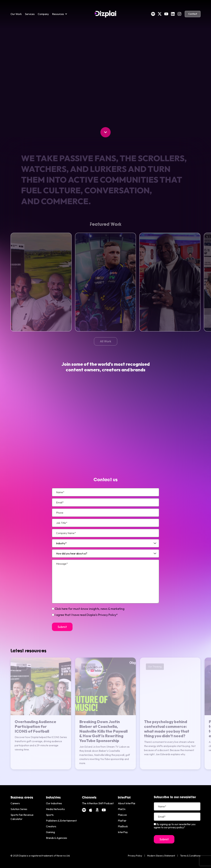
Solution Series (19, 809)
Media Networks (55, 809)
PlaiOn (122, 809)
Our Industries (54, 803)
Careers (15, 803)
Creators (51, 826)
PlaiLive (122, 815)
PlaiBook (123, 826)
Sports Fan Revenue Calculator (22, 817)
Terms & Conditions (190, 856)
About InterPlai (127, 803)
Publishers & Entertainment (61, 821)
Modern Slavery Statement (161, 856)
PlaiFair (122, 821)
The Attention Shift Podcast (98, 803)
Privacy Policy (135, 856)
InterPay (123, 832)
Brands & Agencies (57, 838)
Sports (50, 815)
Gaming (50, 832)
